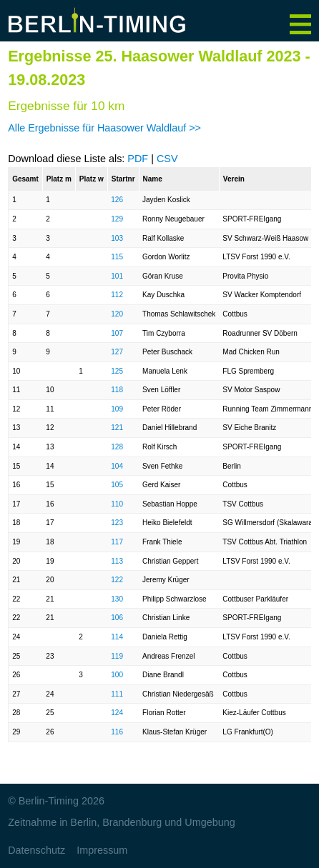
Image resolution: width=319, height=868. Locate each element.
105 (117, 485)
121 (117, 428)
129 (117, 219)
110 (117, 504)
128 (117, 447)
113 (117, 561)
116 (117, 732)
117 (117, 542)
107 (117, 333)
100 (117, 675)
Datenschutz (36, 850)
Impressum (102, 850)
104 (117, 466)
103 (117, 238)
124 (117, 713)
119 (117, 656)
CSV (167, 159)
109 (117, 409)
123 (117, 523)
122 (117, 580)
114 (117, 637)
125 (117, 371)
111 (117, 694)
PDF (138, 159)
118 (117, 390)
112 (117, 295)
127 (117, 352)
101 (117, 276)
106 (117, 618)
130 (117, 599)
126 (117, 200)
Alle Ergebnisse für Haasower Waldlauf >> (104, 128)
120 (117, 314)
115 (117, 257)
